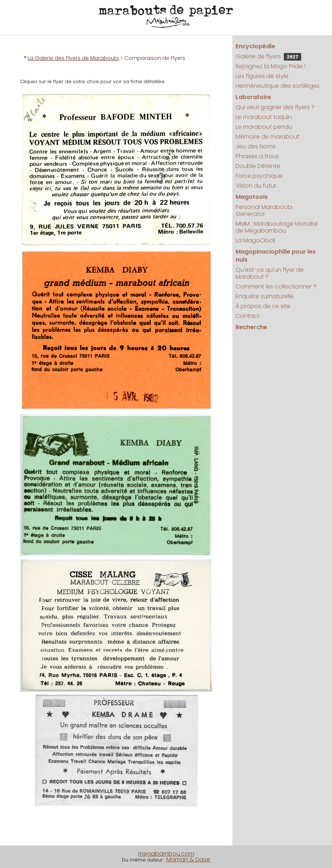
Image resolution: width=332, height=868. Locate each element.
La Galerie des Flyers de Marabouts (73, 58)
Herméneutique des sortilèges (278, 86)
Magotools (252, 197)
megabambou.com (166, 854)
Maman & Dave (188, 859)
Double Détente (258, 166)
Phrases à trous (257, 156)
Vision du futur (256, 186)
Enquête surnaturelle (265, 296)
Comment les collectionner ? (276, 286)
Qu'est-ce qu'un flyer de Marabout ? (270, 273)
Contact (248, 316)
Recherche (251, 327)
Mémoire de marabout (267, 137)
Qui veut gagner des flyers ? (275, 107)
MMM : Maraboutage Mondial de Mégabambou (277, 227)
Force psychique (259, 176)
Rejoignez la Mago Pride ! (271, 66)
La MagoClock (256, 240)
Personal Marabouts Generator (264, 210)
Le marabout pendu (264, 127)
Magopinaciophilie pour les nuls (276, 256)
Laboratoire (253, 97)
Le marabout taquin (264, 117)
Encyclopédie (255, 46)
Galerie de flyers (268, 56)
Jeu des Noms (256, 146)
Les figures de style (262, 76)
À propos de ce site (263, 306)
